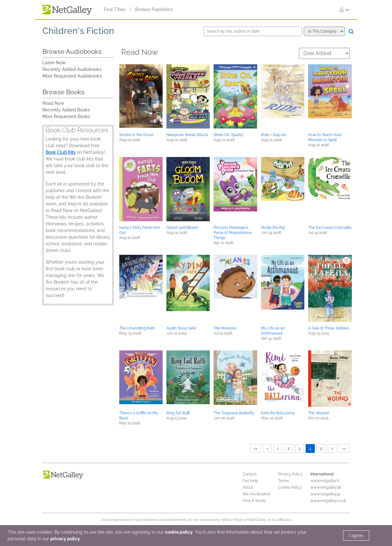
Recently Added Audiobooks (72, 69)
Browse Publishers (154, 9)
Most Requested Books (66, 116)
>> (344, 449)
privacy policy (65, 539)
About (248, 487)
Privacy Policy (290, 474)
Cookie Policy (290, 487)
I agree (356, 536)
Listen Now (54, 63)
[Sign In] (345, 10)
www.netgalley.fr (325, 481)
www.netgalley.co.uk (328, 501)
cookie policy (179, 532)
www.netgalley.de (326, 487)
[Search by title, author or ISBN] (253, 31)
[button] (141, 96)
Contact (250, 474)
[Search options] (324, 31)
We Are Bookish (257, 494)
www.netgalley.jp (325, 494)
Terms (283, 481)
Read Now (53, 103)
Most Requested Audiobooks (72, 76)
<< (256, 449)
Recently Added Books (66, 110)
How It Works (254, 501)
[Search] (351, 32)
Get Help (250, 481)
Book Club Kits (61, 152)
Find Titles (115, 9)
